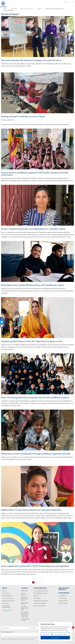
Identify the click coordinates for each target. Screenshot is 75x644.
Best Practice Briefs (39, 606)
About (5, 9)
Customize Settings (61, 634)
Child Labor (24, 591)
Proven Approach (27, 9)
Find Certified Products (54, 9)
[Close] (71, 622)
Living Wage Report (25, 603)
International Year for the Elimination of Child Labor (25, 614)
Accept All (55, 638)
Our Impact (37, 598)
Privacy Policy (31, 639)
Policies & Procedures (40, 603)
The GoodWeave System (41, 591)
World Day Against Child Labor (25, 608)
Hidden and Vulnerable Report (24, 599)
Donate (39, 9)
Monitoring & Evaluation (41, 601)
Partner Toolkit (63, 603)
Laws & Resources (24, 594)
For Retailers (62, 595)
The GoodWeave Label (40, 593)
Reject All (46, 634)
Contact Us (7, 611)
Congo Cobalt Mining (25, 619)
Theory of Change (8, 598)
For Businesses (8, 10)
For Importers (63, 598)
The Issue (14, 9)
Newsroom (6, 603)
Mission (5, 591)
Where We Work (7, 596)
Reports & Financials (8, 601)
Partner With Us (63, 600)
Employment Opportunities (6, 606)
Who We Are (6, 593)
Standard (36, 596)
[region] (55, 631)
